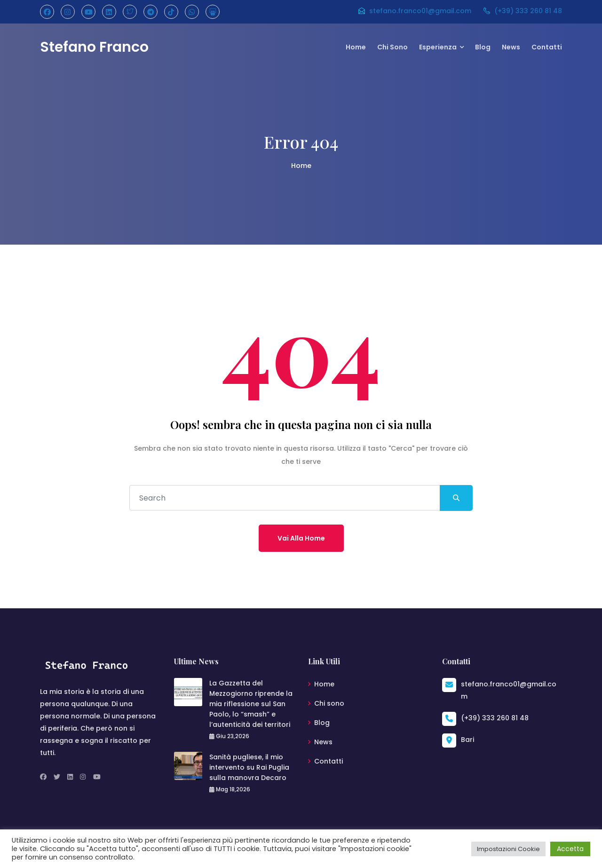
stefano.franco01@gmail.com (414, 11)
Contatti (547, 47)
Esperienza (438, 47)
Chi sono (392, 47)
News (511, 47)
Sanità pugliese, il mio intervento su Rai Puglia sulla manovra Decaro (249, 767)
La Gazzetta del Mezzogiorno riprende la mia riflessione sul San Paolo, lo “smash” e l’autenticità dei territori (251, 704)
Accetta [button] (570, 849)
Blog (483, 47)
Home (356, 47)
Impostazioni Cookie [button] (508, 849)
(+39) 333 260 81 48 (522, 11)
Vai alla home (301, 538)
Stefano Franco (94, 47)
